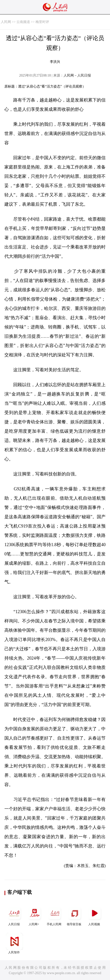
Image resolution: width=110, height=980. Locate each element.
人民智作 (14, 943)
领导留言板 (75, 915)
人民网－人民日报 (77, 75)
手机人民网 (55, 915)
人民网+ (34, 915)
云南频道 (23, 22)
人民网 (6, 22)
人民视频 (95, 915)
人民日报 (14, 915)
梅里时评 (42, 22)
